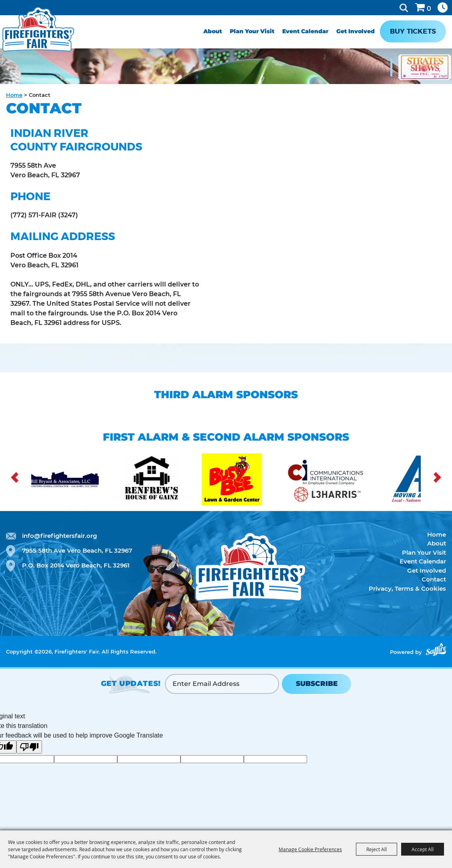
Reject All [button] (377, 849)
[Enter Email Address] (222, 684)
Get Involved (356, 31)
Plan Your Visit (252, 31)
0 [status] (429, 9)
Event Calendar (305, 31)
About (213, 31)
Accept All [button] (423, 849)
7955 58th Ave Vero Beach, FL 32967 (77, 550)
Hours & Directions (443, 8)
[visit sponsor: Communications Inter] (337, 481)
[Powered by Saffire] (436, 649)
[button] (15, 478)
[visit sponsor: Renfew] (163, 481)
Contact (434, 579)
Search (404, 8)
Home (14, 95)
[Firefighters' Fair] (38, 29)
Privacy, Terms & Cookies (407, 588)
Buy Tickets (413, 31)
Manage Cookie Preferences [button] (310, 849)
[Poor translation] (29, 747)
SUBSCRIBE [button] (317, 684)
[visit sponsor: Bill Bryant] (72, 481)
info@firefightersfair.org (59, 536)
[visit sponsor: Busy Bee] (243, 481)
